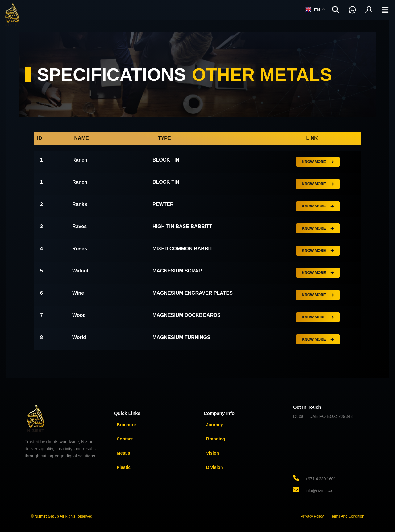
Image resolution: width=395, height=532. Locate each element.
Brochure (126, 425)
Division (214, 467)
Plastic (124, 467)
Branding (216, 439)
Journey (214, 425)
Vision (213, 453)
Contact (125, 439)
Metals (123, 453)
